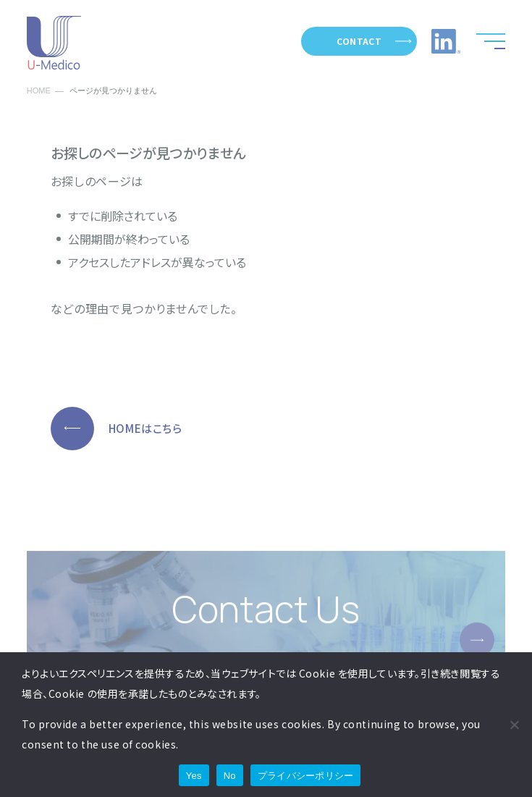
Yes (194, 776)
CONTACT (359, 41)
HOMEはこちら (145, 428)
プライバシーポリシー (306, 776)
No (230, 776)
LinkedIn (446, 41)
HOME (39, 91)
